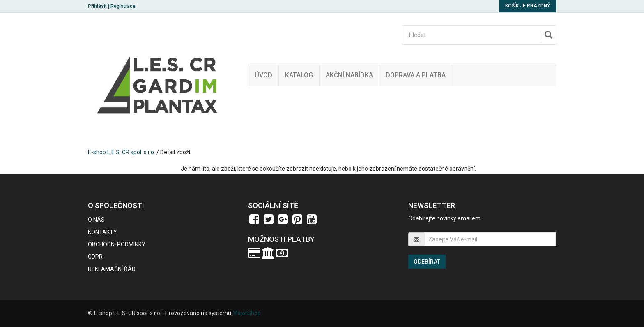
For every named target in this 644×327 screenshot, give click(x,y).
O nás (96, 220)
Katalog (299, 75)
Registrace (123, 6)
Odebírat (427, 262)
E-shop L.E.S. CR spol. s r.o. (122, 152)
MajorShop (247, 313)
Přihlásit (97, 6)
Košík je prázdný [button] (528, 6)
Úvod (263, 75)
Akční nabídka (349, 75)
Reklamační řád (112, 269)
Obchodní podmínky (117, 244)
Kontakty (102, 232)
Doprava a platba (416, 75)
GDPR (95, 257)
